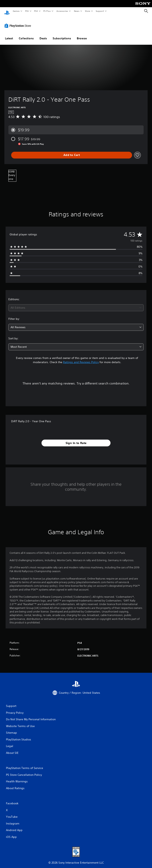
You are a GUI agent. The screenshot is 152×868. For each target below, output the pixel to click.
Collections (26, 35)
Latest (9, 35)
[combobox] (76, 304)
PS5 (27, 11)
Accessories (62, 11)
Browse (82, 35)
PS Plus (47, 11)
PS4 (36, 11)
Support (100, 11)
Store (87, 11)
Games (16, 11)
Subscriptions (62, 35)
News (77, 11)
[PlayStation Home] (7, 11)
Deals (43, 35)
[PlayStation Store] (19, 22)
